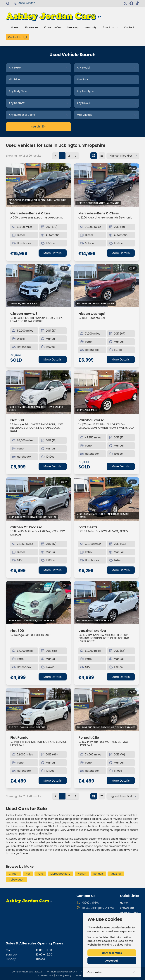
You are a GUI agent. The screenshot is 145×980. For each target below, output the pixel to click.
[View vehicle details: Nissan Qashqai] (107, 286)
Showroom (127, 908)
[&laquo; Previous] (56, 156)
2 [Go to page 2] (69, 156)
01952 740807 (91, 903)
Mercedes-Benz (61, 874)
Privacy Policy (64, 976)
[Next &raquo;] (76, 156)
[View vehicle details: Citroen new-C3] (38, 286)
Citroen (14, 874)
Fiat (28, 874)
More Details (53, 253)
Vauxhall (116, 874)
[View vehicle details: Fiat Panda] (38, 709)
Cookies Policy (122, 945)
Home (124, 903)
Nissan (82, 874)
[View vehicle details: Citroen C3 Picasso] (38, 499)
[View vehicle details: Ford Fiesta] (107, 499)
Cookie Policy (45, 976)
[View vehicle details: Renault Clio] (107, 709)
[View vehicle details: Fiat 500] (38, 392)
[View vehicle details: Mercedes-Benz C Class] (107, 185)
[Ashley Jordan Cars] (8, 3)
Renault (98, 874)
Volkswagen (17, 880)
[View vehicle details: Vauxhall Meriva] (107, 603)
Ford (40, 874)
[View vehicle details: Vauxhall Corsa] (107, 392)
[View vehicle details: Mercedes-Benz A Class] (38, 185)
